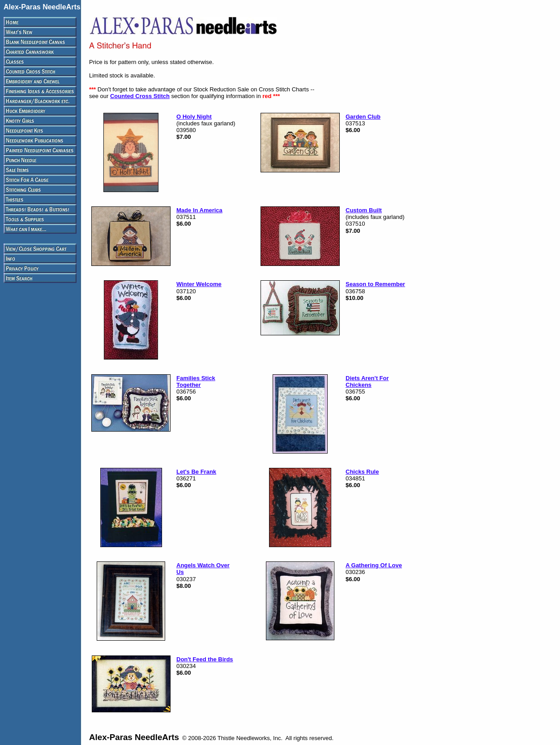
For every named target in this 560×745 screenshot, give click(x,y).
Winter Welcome (199, 284)
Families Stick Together (196, 381)
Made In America (199, 210)
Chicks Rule (362, 472)
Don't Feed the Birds (205, 659)
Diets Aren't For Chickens (367, 381)
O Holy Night (194, 117)
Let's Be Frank (196, 472)
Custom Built (364, 210)
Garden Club (363, 117)
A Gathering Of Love (374, 565)
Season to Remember (375, 284)
